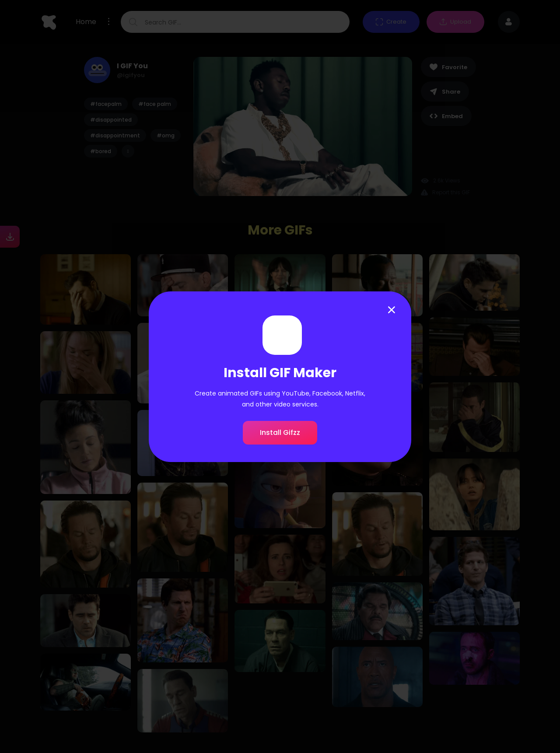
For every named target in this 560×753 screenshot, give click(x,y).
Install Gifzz (280, 433)
